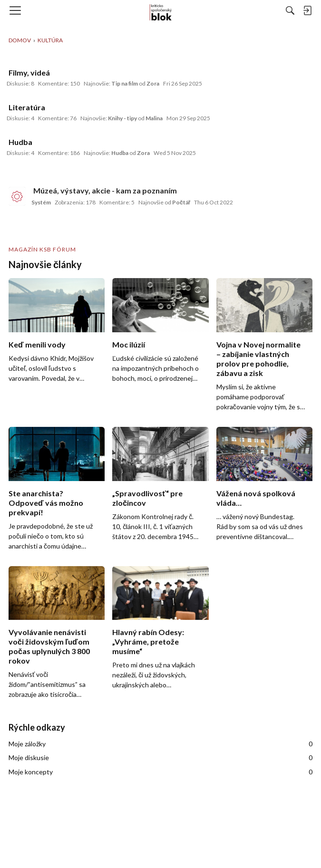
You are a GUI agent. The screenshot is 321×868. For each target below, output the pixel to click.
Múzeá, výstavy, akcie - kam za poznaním (105, 190)
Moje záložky (160, 744)
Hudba (20, 142)
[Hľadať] (290, 10)
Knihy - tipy (122, 118)
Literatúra (27, 107)
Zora (153, 83)
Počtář (181, 202)
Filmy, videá (29, 72)
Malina (154, 118)
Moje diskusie (160, 758)
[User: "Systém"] (17, 196)
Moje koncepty (160, 772)
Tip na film (125, 83)
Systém (41, 202)
